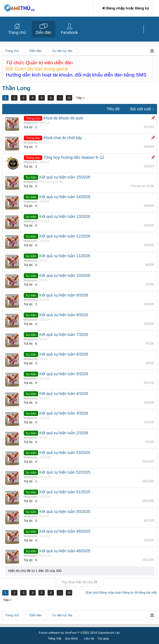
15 (69, 98)
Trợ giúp (103, 638)
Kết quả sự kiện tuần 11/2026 (65, 256)
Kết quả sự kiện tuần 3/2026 (64, 413)
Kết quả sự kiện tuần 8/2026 (64, 315)
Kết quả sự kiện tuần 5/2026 (64, 374)
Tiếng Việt (55, 638)
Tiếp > (80, 98)
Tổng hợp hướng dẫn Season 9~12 (74, 157)
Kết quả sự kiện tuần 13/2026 (65, 216)
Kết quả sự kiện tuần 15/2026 (65, 177)
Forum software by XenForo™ (79, 633)
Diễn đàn (43, 32)
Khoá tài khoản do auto (63, 118)
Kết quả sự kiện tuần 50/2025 (65, 512)
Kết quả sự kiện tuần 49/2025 (65, 531)
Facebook (69, 32)
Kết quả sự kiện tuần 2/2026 (64, 433)
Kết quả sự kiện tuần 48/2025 (65, 551)
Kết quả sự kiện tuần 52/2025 (65, 472)
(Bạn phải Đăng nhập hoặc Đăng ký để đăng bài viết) (121, 592)
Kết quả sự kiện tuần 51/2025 (65, 492)
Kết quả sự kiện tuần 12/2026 (65, 236)
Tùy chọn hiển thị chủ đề (79, 582)
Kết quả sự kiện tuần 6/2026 (64, 354)
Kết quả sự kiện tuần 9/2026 (64, 295)
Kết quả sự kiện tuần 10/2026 (65, 275)
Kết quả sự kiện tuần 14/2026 (65, 197)
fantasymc (31, 123)
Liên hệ (89, 638)
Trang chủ (17, 32)
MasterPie (31, 162)
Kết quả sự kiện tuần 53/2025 (65, 453)
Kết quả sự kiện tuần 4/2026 (64, 393)
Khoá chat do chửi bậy (63, 138)
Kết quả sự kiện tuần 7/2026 (64, 334)
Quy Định (71, 638)
